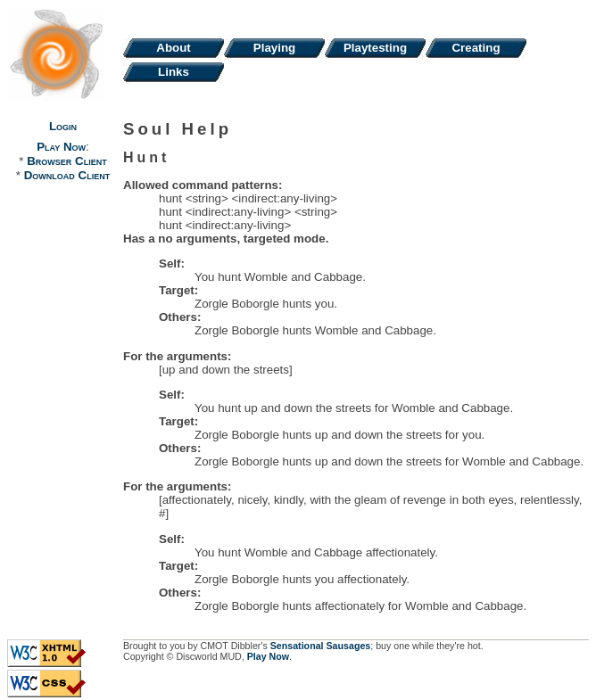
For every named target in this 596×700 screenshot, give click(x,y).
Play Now (61, 147)
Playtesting (375, 48)
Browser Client (66, 161)
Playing (274, 48)
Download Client (67, 175)
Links (174, 72)
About (174, 48)
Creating (476, 48)
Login (63, 126)
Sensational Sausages (321, 646)
